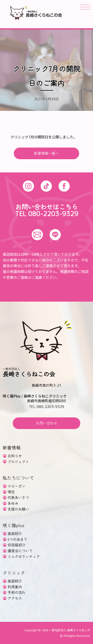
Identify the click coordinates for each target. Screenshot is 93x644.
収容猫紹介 (17, 545)
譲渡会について (20, 551)
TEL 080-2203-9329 (47, 214)
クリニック (14, 573)
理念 (11, 492)
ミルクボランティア (24, 556)
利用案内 (15, 587)
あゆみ (13, 503)
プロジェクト (18, 462)
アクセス (15, 598)
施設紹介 (15, 533)
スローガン (17, 486)
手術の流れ (17, 592)
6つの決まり (17, 539)
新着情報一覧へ (46, 153)
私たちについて (18, 478)
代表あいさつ (18, 497)
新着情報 (12, 448)
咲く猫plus (14, 525)
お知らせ (15, 456)
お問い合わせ (46, 423)
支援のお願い (18, 509)
